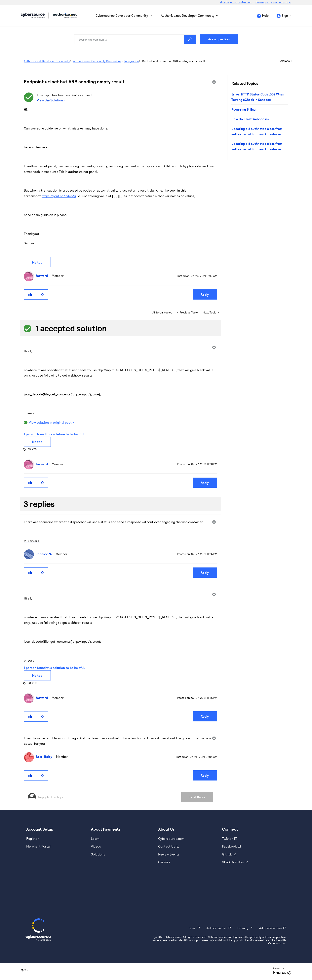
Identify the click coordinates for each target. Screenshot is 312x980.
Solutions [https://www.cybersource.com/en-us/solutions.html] (98, 854)
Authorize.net (216, 928)
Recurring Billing (243, 109)
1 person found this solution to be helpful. (54, 434)
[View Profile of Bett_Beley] (45, 757)
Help (265, 15)
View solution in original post (50, 422)
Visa (193, 928)
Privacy (243, 928)
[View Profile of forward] (43, 276)
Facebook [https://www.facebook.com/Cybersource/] (229, 846)
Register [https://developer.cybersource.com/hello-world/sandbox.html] (33, 838)
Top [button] (27, 970)
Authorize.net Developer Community (188, 15)
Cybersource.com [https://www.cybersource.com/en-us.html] (171, 838)
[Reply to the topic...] (110, 797)
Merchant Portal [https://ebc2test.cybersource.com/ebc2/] (38, 846)
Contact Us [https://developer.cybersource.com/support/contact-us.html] (167, 846)
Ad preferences (270, 928)
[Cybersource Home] (38, 929)
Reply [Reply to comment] (205, 483)
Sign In (286, 15)
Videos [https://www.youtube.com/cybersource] (96, 846)
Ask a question (219, 39)
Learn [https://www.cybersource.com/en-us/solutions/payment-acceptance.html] (95, 838)
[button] (30, 294)
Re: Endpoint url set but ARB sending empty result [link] (174, 61)
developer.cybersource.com (273, 2)
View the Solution (50, 100)
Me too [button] (37, 262)
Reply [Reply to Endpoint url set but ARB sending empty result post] (205, 294)
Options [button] (285, 61)
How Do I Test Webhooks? (250, 119)
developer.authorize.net (236, 2)
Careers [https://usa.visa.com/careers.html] (164, 862)
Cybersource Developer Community (33, 16)
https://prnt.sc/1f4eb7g (59, 196)
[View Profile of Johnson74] (45, 554)
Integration (132, 61)
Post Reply (197, 797)
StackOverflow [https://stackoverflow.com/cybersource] (233, 862)
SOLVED (32, 449)
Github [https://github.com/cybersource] (227, 854)
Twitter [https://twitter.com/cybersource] (227, 838)
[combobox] (135, 39)
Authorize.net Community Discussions (97, 61)
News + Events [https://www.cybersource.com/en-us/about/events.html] (169, 854)
